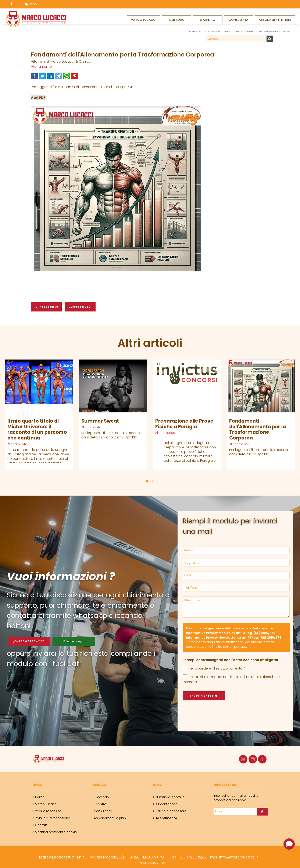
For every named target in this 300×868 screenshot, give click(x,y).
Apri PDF (38, 98)
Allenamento (41, 67)
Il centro (208, 23)
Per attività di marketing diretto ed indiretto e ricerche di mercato (231, 679)
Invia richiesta (204, 696)
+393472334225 (29, 641)
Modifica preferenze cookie (56, 832)
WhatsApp (74, 641)
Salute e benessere (171, 811)
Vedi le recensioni (49, 811)
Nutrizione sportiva (170, 797)
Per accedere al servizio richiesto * (214, 668)
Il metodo (176, 23)
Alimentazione (167, 804)
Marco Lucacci (144, 23)
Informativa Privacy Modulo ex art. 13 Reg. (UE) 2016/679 (231, 633)
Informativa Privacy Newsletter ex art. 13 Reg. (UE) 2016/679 (234, 638)
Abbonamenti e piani (276, 23)
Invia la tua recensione (53, 818)
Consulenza (240, 23)
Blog (31, 4)
